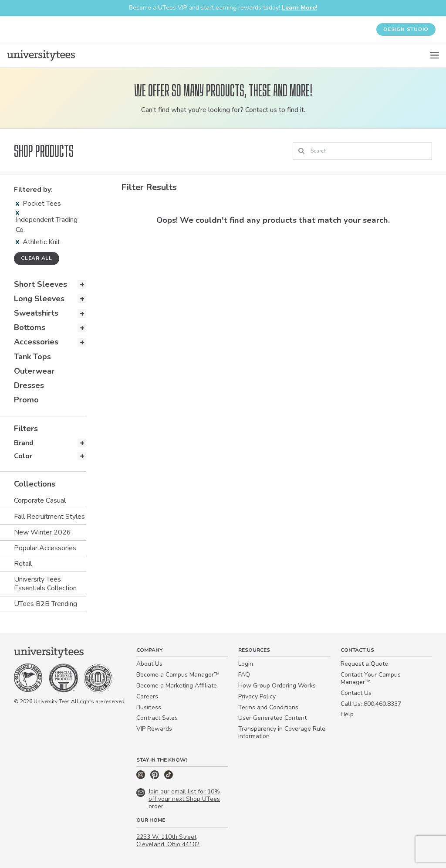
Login (246, 664)
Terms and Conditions (268, 707)
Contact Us (356, 693)
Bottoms (30, 327)
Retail (23, 564)
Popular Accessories (45, 548)
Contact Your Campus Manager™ (371, 678)
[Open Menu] (435, 55)
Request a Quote (364, 664)
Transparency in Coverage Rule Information (282, 732)
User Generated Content (272, 718)
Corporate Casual (40, 500)
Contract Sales (157, 718)
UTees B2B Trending (46, 604)
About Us (149, 664)
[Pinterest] (155, 777)
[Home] (41, 55)
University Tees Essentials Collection (45, 584)
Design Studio (406, 29)
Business (149, 707)
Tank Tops (32, 357)
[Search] (362, 151)
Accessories (36, 342)
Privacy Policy (257, 696)
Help (347, 714)
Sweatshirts (36, 313)
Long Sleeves (39, 299)
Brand (24, 443)
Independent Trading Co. (47, 223)
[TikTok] (169, 777)
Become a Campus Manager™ (178, 675)
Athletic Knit (38, 242)
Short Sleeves (41, 284)
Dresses (29, 385)
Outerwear (34, 371)
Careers (147, 696)
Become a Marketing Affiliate (177, 686)
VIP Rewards (154, 729)
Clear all (37, 258)
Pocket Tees (38, 204)
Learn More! (299, 8)
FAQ (244, 675)
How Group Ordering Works (277, 686)
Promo (26, 400)
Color (23, 456)
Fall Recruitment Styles (49, 517)
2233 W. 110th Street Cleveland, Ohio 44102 (168, 841)
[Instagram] (142, 777)
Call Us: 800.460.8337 (371, 704)
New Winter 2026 (42, 532)
